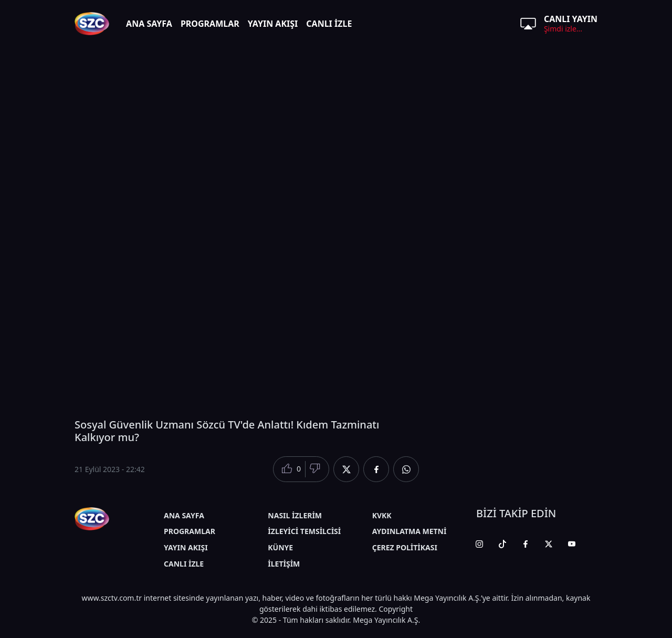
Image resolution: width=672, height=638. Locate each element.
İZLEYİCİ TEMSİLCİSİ (304, 531)
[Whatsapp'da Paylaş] (406, 469)
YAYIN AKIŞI (273, 24)
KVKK (382, 515)
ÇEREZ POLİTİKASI (405, 547)
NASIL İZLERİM (295, 515)
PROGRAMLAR (210, 24)
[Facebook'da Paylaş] (376, 469)
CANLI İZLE (329, 24)
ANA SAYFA (149, 24)
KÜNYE (280, 547)
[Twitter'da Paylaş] (346, 469)
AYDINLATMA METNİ (409, 531)
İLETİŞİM (284, 564)
